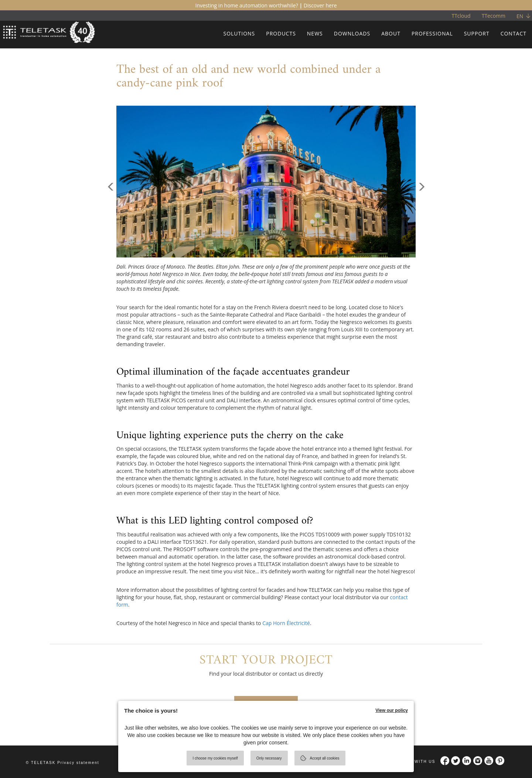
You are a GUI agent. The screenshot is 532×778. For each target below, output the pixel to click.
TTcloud (461, 16)
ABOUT (391, 33)
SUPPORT (477, 33)
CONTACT (514, 33)
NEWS (315, 33)
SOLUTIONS (239, 33)
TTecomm (494, 16)
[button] (111, 219)
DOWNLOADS (352, 33)
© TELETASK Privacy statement (63, 763)
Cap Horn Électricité (286, 623)
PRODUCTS (281, 33)
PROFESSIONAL (432, 33)
